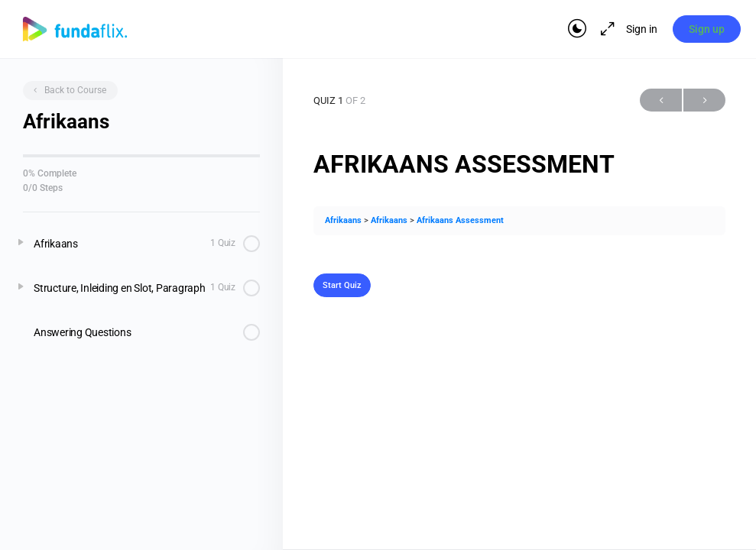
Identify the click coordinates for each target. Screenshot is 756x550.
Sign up (707, 29)
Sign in (641, 29)
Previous (661, 100)
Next (704, 100)
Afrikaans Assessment (460, 220)
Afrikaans (343, 220)
